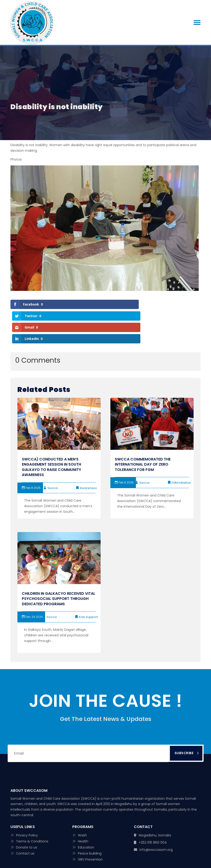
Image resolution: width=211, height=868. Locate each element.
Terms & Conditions (32, 807)
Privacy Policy (27, 801)
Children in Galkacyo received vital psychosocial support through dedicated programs (59, 564)
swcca (53, 453)
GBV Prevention (90, 825)
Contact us (25, 819)
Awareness (88, 453)
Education (86, 813)
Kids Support (88, 583)
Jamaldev (145, 854)
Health (83, 807)
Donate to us (27, 813)
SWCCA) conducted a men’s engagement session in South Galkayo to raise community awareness (51, 433)
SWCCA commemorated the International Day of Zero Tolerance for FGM (143, 430)
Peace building (90, 819)
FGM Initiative (181, 448)
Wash (82, 801)
